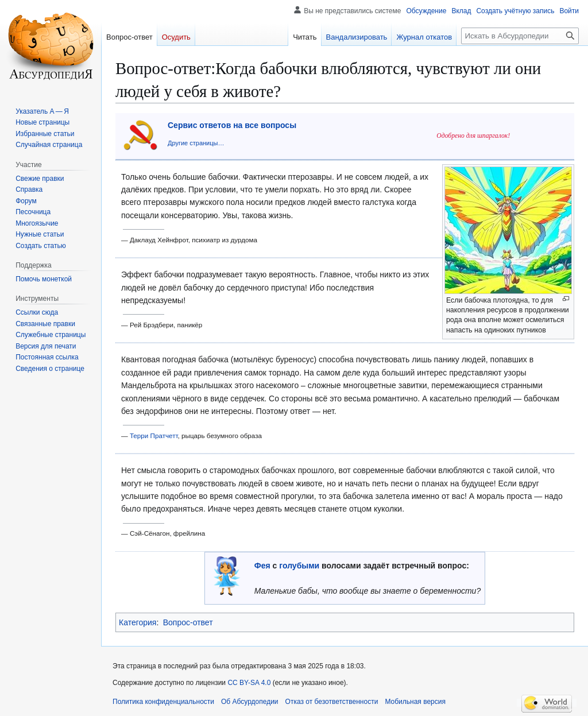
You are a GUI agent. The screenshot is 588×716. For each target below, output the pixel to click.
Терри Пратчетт (154, 436)
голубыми (299, 566)
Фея (262, 566)
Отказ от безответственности (332, 702)
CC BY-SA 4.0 (249, 683)
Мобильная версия (415, 702)
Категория (138, 622)
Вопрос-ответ (188, 622)
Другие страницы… (196, 143)
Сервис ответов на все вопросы (232, 125)
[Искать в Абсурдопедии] (520, 36)
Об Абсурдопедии (250, 702)
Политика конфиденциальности (163, 702)
